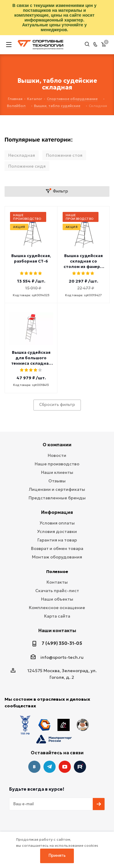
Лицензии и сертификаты (57, 489)
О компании (57, 445)
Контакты (57, 582)
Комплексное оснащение (57, 608)
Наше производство (57, 464)
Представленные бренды (57, 498)
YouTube (65, 767)
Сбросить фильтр (57, 405)
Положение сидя (27, 166)
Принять (57, 855)
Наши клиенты (57, 472)
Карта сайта (57, 616)
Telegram (50, 767)
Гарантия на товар (57, 540)
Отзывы (57, 481)
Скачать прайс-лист (57, 591)
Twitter (80, 767)
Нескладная (22, 155)
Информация (57, 512)
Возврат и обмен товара (57, 548)
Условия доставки (57, 531)
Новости (57, 455)
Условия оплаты (57, 523)
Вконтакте (34, 767)
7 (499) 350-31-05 (62, 643)
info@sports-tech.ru (62, 657)
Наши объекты (57, 599)
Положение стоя (64, 155)
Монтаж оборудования (57, 557)
